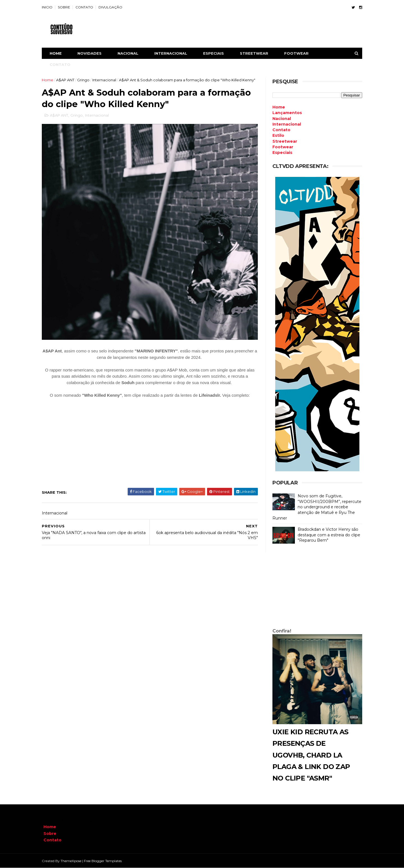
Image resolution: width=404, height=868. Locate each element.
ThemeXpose (73, 861)
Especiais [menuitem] (281, 153)
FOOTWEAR (298, 53)
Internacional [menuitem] (285, 124)
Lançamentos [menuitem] (285, 113)
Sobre (50, 834)
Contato (52, 840)
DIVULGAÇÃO (112, 7)
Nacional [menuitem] (280, 119)
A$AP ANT (67, 80)
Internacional (106, 80)
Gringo (85, 80)
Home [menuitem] (277, 107)
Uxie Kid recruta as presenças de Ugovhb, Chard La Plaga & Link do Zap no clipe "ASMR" (310, 755)
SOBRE (66, 7)
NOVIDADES (91, 53)
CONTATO (86, 7)
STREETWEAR (256, 53)
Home (57, 53)
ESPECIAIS (215, 53)
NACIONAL (130, 53)
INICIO (49, 7)
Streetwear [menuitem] (283, 141)
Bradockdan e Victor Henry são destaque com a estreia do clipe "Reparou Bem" (327, 535)
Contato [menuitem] (280, 130)
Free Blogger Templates (105, 861)
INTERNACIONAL (172, 53)
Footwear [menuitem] (281, 147)
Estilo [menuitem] (277, 135)
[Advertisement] (316, 587)
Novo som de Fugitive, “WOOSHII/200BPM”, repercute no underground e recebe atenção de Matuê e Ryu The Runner (315, 507)
